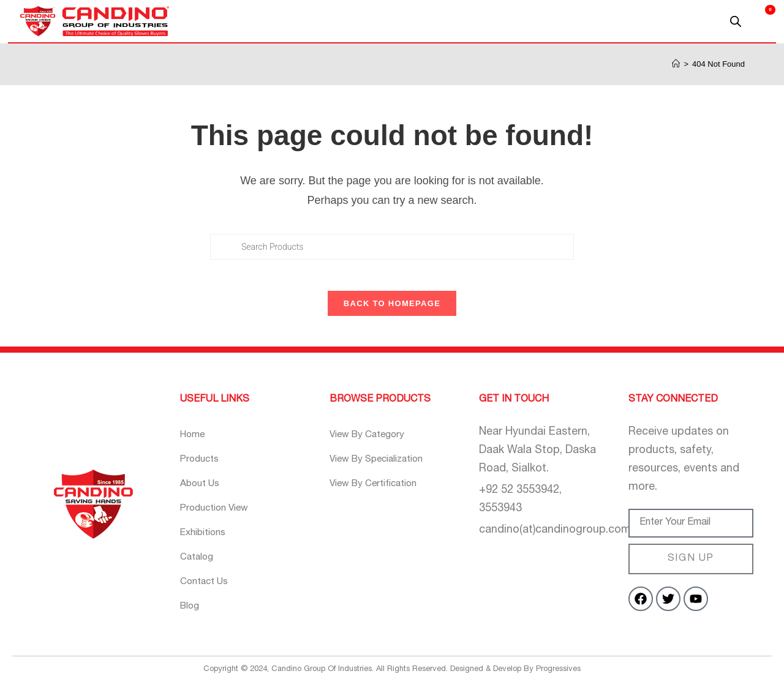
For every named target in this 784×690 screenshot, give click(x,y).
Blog (191, 614)
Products (203, 467)
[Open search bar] (736, 21)
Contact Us (208, 589)
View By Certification (380, 491)
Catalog (199, 565)
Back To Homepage (392, 311)
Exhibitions (207, 540)
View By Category (372, 442)
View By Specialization (384, 467)
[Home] (676, 64)
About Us (203, 491)
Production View (220, 516)
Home (194, 442)
